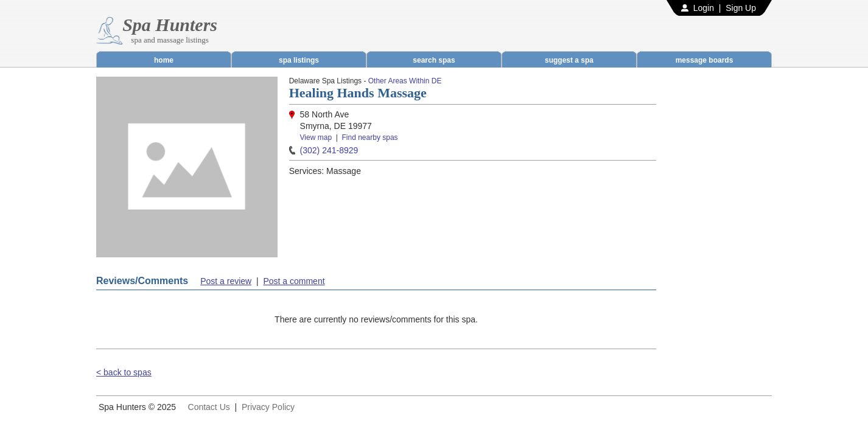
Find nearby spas (370, 137)
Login (704, 8)
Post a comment (294, 281)
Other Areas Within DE (405, 81)
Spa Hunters (170, 25)
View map (316, 137)
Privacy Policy (268, 407)
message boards (705, 60)
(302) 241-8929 (329, 150)
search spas (434, 60)
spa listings (299, 60)
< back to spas (124, 372)
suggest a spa (569, 60)
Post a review (226, 281)
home (164, 60)
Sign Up (741, 8)
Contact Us (209, 407)
